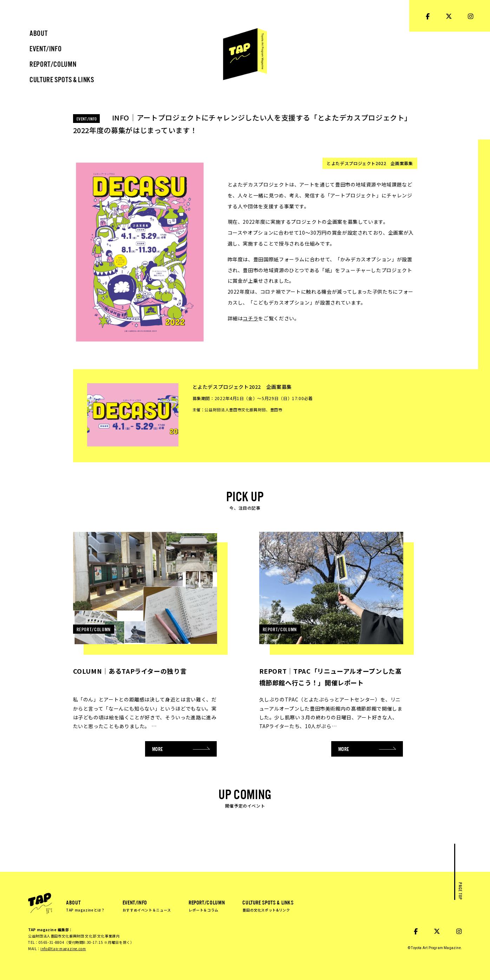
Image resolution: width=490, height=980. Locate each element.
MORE (181, 749)
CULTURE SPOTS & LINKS (268, 906)
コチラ (250, 318)
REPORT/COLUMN (207, 906)
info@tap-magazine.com (63, 949)
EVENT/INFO (147, 906)
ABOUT (86, 906)
